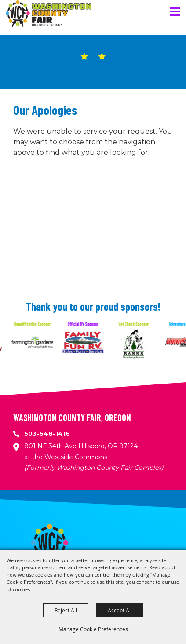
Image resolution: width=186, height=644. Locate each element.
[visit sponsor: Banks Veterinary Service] (138, 344)
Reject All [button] (66, 610)
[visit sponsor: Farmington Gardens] (37, 344)
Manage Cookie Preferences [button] (93, 629)
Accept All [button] (120, 610)
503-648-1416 (47, 434)
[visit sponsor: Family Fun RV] (87, 344)
